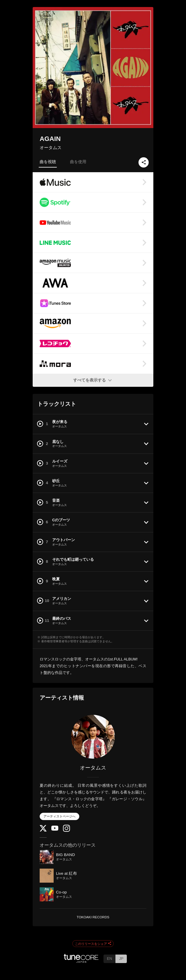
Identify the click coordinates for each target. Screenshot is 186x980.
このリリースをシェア (93, 944)
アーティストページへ (59, 816)
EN (110, 959)
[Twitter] (43, 830)
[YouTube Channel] (55, 829)
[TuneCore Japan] (81, 961)
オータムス (51, 147)
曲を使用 (78, 162)
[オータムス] (93, 737)
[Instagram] (66, 830)
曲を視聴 (48, 162)
